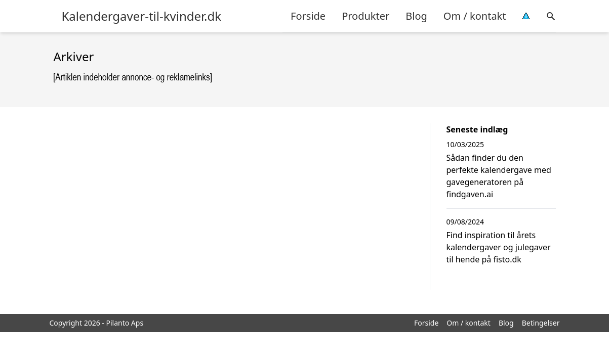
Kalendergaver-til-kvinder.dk (142, 16)
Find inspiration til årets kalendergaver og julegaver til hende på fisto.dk (499, 247)
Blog (416, 16)
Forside (308, 16)
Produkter (366, 16)
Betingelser (541, 323)
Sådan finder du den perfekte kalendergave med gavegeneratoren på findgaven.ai (499, 176)
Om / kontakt (475, 16)
